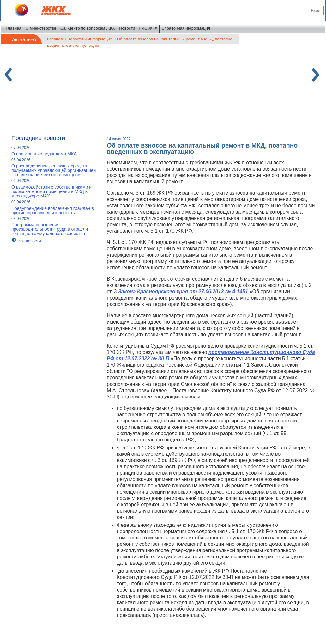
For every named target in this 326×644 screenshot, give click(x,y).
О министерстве (41, 28)
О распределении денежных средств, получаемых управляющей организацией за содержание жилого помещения (54, 170)
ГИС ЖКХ (148, 28)
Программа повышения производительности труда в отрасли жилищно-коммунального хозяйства (50, 229)
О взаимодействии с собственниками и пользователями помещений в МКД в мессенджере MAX (51, 191)
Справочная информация (186, 28)
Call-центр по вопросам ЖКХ (88, 28)
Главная (13, 28)
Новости (127, 28)
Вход (316, 11)
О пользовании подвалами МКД (44, 154)
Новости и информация (90, 39)
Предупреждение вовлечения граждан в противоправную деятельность (53, 210)
